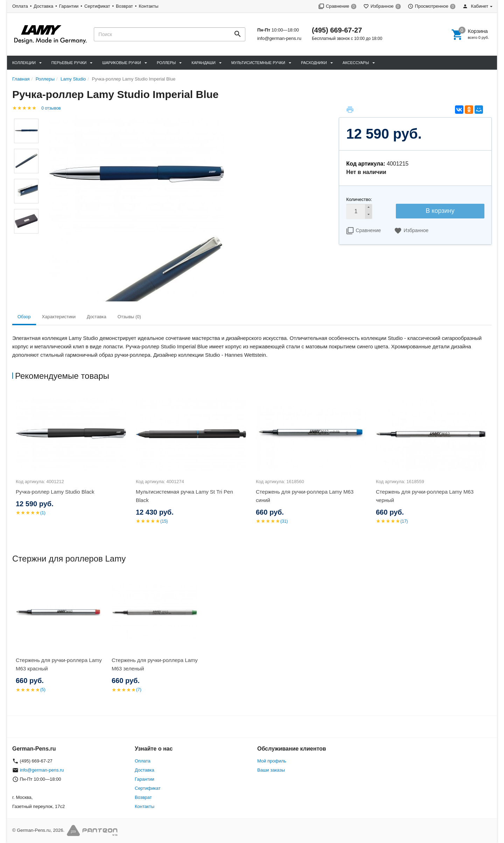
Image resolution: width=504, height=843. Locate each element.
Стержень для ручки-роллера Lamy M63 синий (305, 496)
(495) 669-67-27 (337, 30)
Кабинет (475, 6)
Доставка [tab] (97, 317)
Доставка (43, 6)
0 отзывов (51, 108)
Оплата (20, 6)
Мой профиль (272, 761)
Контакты (148, 6)
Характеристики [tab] (59, 317)
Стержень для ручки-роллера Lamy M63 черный (425, 496)
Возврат (124, 6)
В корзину (440, 211)
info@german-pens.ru (279, 38)
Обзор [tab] (24, 317)
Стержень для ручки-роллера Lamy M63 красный (59, 664)
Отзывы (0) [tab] (129, 317)
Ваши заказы (271, 770)
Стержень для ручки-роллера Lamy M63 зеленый (155, 664)
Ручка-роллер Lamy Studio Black (55, 492)
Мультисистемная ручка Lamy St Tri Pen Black (184, 496)
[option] (72, 462)
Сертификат (97, 6)
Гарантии (69, 6)
